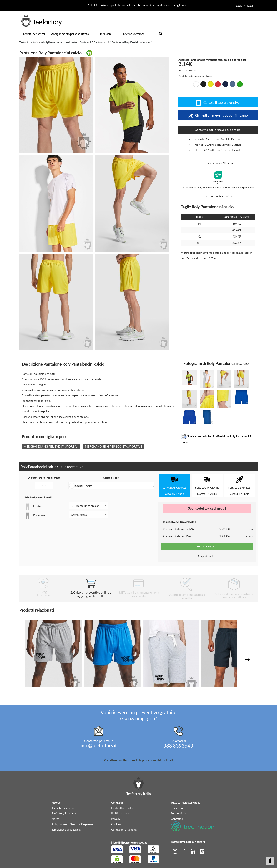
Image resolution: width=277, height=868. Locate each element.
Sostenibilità (178, 813)
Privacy (116, 819)
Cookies (116, 824)
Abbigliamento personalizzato (70, 34)
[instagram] (175, 851)
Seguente (207, 547)
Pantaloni (85, 42)
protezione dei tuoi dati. (158, 760)
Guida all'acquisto (122, 808)
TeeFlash (105, 34)
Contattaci (244, 6)
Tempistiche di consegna (66, 829)
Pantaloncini (101, 42)
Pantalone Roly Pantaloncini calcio (132, 42)
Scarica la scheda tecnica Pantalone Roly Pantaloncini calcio (216, 439)
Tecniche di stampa (63, 808)
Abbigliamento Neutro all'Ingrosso (72, 824)
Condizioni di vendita (124, 829)
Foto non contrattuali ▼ (218, 196)
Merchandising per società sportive (114, 446)
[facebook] (184, 851)
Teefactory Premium (64, 813)
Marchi (56, 819)
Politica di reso (120, 813)
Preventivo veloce (133, 34)
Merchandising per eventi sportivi (51, 446)
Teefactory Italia (29, 42)
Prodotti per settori (34, 34)
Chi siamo (177, 808)
